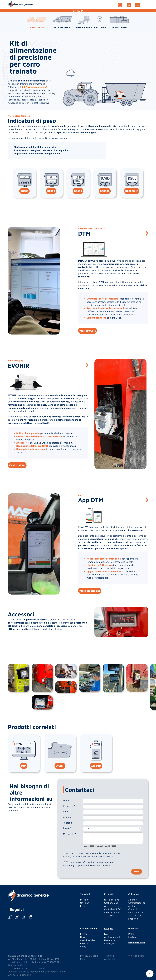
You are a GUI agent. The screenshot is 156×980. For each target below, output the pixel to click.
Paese (67, 828)
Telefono (68, 823)
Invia (137, 872)
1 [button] (119, 466)
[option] (34, 281)
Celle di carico (112, 912)
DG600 (78, 191)
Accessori (109, 915)
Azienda (67, 817)
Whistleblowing (136, 956)
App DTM (96, 766)
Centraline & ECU (113, 909)
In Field (84, 900)
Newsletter (110, 940)
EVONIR (60, 766)
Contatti (133, 909)
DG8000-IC (132, 191)
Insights (109, 928)
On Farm (85, 903)
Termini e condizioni (110, 957)
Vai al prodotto (17, 465)
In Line (84, 906)
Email (67, 812)
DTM (24, 766)
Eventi (83, 934)
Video (83, 947)
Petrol (131, 934)
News (83, 937)
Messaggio (70, 834)
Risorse (84, 943)
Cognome (69, 806)
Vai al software (88, 331)
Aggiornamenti (112, 937)
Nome (67, 800)
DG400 (24, 191)
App (106, 906)
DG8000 (105, 191)
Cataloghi (109, 943)
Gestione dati (111, 903)
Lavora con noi (136, 912)
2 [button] (121, 466)
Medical (132, 937)
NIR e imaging (112, 900)
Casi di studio (87, 940)
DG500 (51, 191)
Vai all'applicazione (90, 591)
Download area (137, 943)
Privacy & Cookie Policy (89, 957)
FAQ (106, 934)
